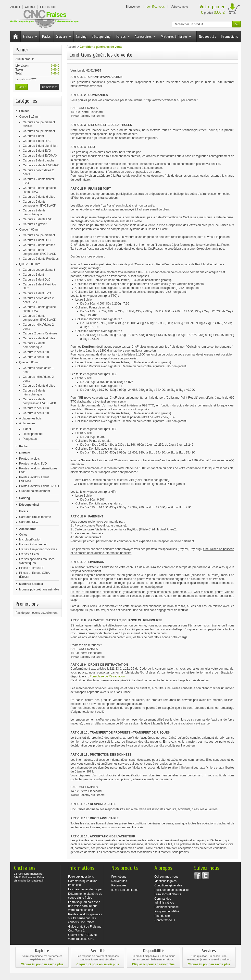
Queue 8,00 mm (30, 362)
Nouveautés (208, 37)
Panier (22, 50)
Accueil (71, 47)
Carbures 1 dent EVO (37, 151)
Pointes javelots (29, 459)
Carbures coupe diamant (39, 131)
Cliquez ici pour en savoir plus (42, 964)
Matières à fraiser (176, 37)
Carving (81, 37)
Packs (46, 37)
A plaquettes (27, 423)
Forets (123, 37)
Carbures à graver (35, 224)
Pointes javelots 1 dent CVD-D (39, 486)
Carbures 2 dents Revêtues (41, 259)
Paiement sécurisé (167, 907)
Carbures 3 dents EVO (38, 219)
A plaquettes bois (30, 418)
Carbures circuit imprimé (35, 517)
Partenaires (119, 885)
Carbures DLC (29, 522)
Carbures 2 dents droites (39, 197)
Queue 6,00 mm (30, 264)
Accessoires (145, 37)
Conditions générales (168, 885)
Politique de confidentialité (171, 890)
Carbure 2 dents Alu (36, 352)
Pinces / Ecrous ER (32, 568)
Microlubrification (30, 539)
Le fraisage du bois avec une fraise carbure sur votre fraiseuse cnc (84, 906)
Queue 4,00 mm (30, 230)
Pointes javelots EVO (33, 464)
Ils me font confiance (125, 890)
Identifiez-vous (155, 7)
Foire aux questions (81, 877)
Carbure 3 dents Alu (36, 357)
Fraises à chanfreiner (33, 544)
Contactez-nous (165, 920)
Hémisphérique (33, 434)
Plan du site (162, 916)
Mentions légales (165, 881)
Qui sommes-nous (166, 877)
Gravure (64, 37)
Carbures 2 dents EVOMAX (41, 165)
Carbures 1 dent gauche (39, 160)
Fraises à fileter (29, 554)
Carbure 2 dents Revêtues (40, 333)
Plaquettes (30, 439)
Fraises (30, 37)
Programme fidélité (167, 911)
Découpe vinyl (101, 37)
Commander (49, 87)
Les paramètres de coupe (85, 889)
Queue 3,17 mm (30, 117)
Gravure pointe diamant (34, 491)
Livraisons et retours (168, 894)
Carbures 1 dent (33, 136)
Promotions (230, 37)
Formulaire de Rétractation (107, 676)
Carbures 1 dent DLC (37, 141)
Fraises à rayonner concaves (38, 549)
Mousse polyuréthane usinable (39, 589)
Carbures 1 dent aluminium (40, 146)
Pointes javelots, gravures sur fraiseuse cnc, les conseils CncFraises (85, 918)
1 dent (27, 429)
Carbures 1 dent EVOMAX (40, 156)
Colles (23, 535)
